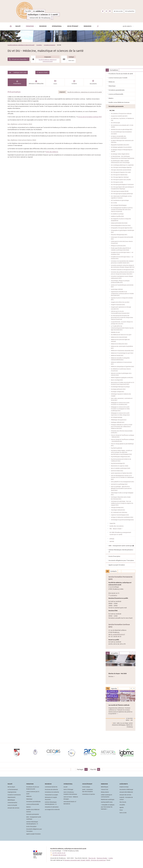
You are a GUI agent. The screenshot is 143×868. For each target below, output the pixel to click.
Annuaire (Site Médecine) (126, 792)
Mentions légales (102, 858)
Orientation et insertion (89, 794)
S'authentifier (130, 11)
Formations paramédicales (33, 802)
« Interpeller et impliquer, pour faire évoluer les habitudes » (108, 807)
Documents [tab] (93, 82)
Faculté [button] (19, 26)
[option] (71, 36)
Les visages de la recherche (52, 810)
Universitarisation (12, 803)
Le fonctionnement (13, 790)
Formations (39, 45)
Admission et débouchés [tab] (36, 82)
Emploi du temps (124, 787)
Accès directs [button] (128, 26)
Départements (12, 797)
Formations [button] (31, 26)
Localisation (113, 595)
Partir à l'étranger (68, 790)
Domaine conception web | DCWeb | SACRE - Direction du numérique (85, 860)
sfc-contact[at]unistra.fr (118, 634)
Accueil (65, 787)
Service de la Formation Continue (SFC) (90, 117)
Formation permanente (50, 45)
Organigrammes (12, 792)
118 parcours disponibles (18, 59)
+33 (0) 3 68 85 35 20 (59, 853)
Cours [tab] (55, 82)
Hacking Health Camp (107, 802)
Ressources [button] (89, 26)
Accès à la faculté (12, 805)
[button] (98, 26)
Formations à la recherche (52, 792)
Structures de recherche (51, 790)
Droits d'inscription (31, 827)
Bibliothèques (11, 800)
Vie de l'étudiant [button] (74, 26)
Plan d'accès (123, 802)
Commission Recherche (51, 787)
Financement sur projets (51, 795)
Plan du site (92, 858)
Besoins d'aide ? (42, 73)
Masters (29, 807)
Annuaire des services (13, 808)
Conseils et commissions (14, 795)
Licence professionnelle (33, 804)
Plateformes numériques (108, 800)
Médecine (29, 796)
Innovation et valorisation (52, 807)
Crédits (111, 858)
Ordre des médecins (52, 152)
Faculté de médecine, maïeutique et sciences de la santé (21, 45)
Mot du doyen (11, 787)
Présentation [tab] (17, 82)
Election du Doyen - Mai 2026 (118, 674)
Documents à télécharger (126, 790)
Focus (121, 810)
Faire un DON (118, 11)
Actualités (122, 805)
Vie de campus (86, 787)
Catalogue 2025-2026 (20, 72)
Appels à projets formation (33, 834)
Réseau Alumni (105, 792)
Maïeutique (29, 799)
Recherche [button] (44, 26)
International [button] (58, 26)
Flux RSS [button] (93, 769)
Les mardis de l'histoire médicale (119, 705)
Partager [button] (80, 769)
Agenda (122, 807)
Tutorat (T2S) (104, 790)
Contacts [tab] (74, 82)
